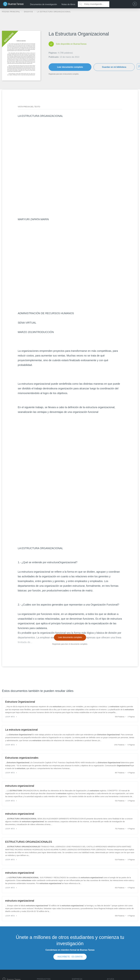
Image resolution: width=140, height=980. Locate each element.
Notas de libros (68, 4)
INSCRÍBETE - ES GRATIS (70, 957)
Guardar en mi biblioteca (114, 67)
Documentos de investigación (43, 4)
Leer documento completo (70, 67)
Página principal (11, 12)
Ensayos (29, 12)
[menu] (135, 4)
